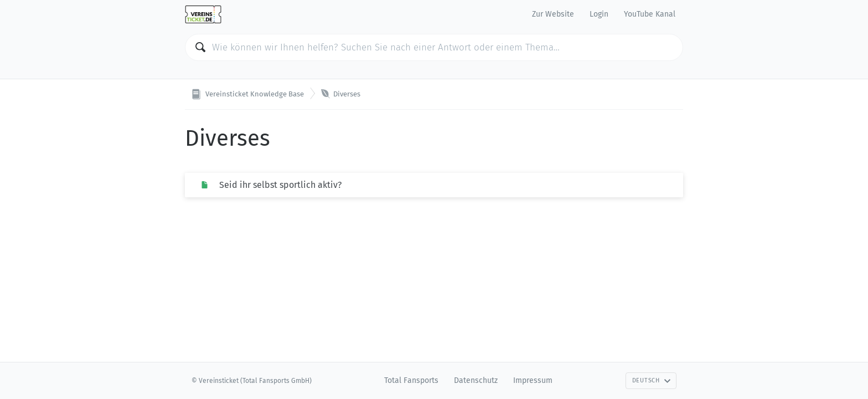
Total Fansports (411, 380)
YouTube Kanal (650, 14)
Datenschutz (476, 380)
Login (599, 14)
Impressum (533, 380)
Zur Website (553, 14)
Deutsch (652, 380)
